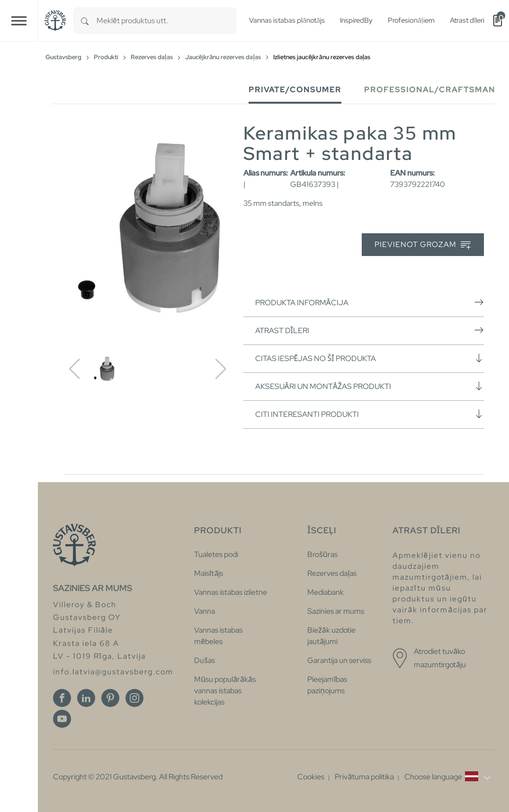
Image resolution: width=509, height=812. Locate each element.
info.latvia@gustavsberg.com (113, 672)
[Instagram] (134, 698)
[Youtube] (62, 719)
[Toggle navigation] (19, 21)
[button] (447, 777)
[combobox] (167, 21)
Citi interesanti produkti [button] (370, 414)
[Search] (85, 21)
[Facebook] (62, 698)
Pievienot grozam (423, 245)
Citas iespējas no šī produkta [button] (370, 358)
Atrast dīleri (370, 330)
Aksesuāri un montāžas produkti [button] (370, 386)
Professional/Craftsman (430, 90)
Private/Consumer (295, 90)
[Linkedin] (86, 698)
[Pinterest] (110, 698)
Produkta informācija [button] (370, 302)
